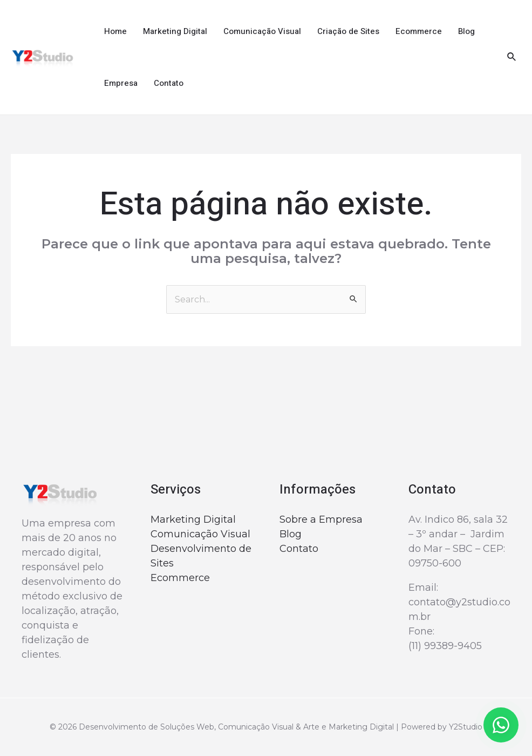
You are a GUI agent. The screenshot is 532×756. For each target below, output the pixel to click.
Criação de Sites (348, 31)
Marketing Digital (175, 31)
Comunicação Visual (262, 31)
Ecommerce (419, 31)
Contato (169, 83)
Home (115, 31)
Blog (466, 31)
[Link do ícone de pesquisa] (512, 57)
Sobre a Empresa (321, 519)
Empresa (121, 83)
